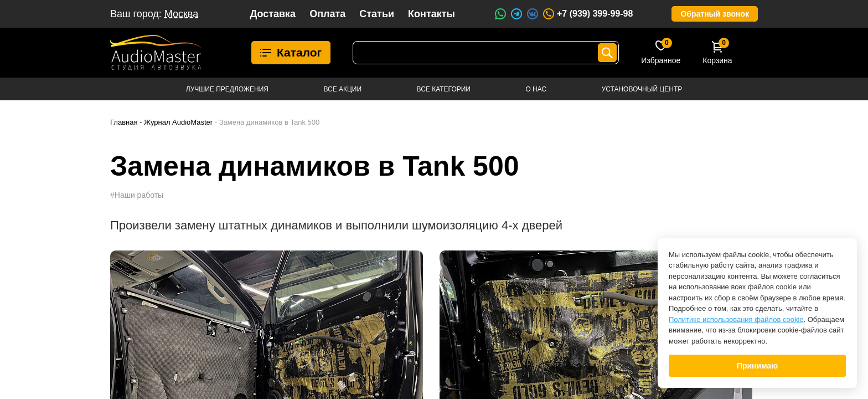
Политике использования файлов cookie (736, 319)
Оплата (327, 14)
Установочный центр (642, 89)
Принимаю (757, 366)
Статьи (377, 14)
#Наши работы (137, 195)
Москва (181, 14)
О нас (536, 89)
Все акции (342, 89)
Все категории (444, 89)
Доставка (273, 14)
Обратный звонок (715, 14)
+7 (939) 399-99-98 (587, 14)
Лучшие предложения (227, 89)
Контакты (432, 14)
